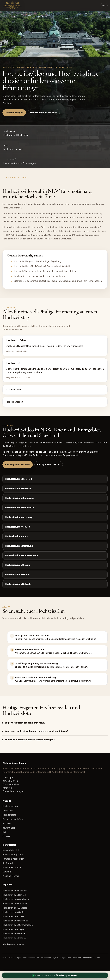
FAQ (4, 832)
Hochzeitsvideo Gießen (18, 527)
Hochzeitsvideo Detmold (18, 584)
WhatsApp (8, 778)
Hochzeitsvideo (10, 806)
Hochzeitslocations (12, 867)
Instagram (7, 788)
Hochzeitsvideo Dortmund (19, 546)
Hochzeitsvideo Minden (18, 575)
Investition (8, 811)
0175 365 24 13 (10, 781)
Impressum (76, 958)
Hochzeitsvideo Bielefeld (18, 479)
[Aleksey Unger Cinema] (17, 5)
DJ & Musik (8, 863)
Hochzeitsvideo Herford (18, 489)
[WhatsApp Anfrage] (55, 975)
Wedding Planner (11, 876)
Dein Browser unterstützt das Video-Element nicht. (55, 34)
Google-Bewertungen (13, 791)
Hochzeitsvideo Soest (17, 536)
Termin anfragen (14, 113)
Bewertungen (9, 828)
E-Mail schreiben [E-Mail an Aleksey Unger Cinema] (11, 784)
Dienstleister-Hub (11, 850)
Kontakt (6, 836)
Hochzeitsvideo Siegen (17, 565)
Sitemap (97, 958)
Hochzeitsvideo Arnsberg (19, 517)
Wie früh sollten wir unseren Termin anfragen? (30, 740)
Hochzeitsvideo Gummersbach (21, 555)
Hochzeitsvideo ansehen (44, 113)
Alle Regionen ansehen (18, 465)
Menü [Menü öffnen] (104, 5)
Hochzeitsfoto (9, 815)
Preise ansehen (13, 390)
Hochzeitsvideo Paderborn (19, 508)
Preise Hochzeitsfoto (13, 819)
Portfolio (6, 824)
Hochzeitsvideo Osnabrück (20, 498)
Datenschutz (87, 958)
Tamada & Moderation (13, 859)
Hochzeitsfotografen (13, 855)
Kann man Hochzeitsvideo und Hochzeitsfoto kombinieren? (36, 731)
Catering (7, 872)
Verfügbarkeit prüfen (49, 465)
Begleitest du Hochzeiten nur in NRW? (25, 723)
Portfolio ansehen (14, 402)
